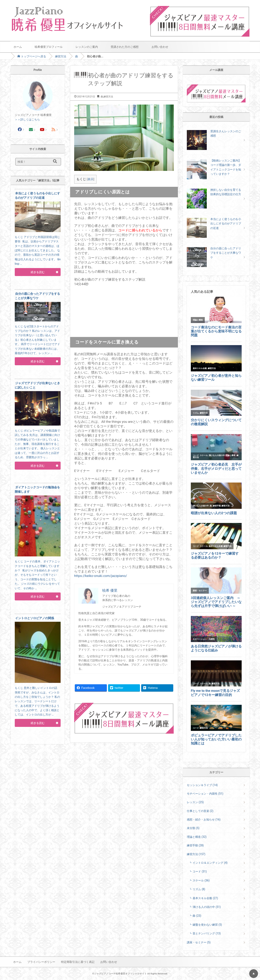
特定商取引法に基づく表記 (78, 962)
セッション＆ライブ (202, 785)
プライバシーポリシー (41, 962)
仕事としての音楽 (200, 811)
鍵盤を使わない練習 (207, 925)
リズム (199, 889)
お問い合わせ (160, 47)
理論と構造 (197, 837)
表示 (91, 179)
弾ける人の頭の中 (207, 907)
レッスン (195, 802)
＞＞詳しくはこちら (27, 119)
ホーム (18, 47)
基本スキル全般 (205, 898)
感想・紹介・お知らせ (204, 819)
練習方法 (61, 56)
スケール (201, 880)
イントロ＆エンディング (210, 863)
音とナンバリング (207, 933)
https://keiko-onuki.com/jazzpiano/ (101, 576)
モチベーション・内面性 (205, 794)
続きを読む (38, 272)
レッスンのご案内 (87, 47)
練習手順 (195, 845)
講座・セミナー (199, 942)
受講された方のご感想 (125, 47)
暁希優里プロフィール (49, 47)
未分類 (193, 828)
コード (200, 871)
